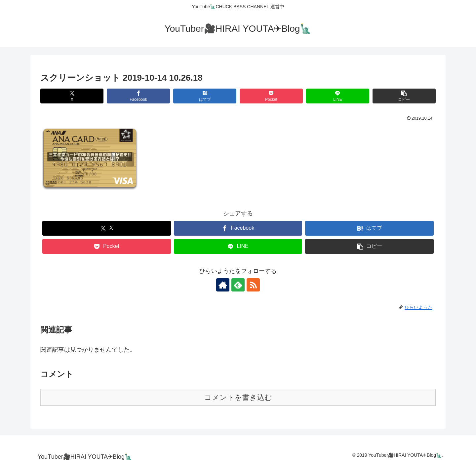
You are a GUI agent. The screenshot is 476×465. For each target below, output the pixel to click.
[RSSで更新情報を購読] (253, 285)
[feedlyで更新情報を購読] (238, 285)
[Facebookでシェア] (138, 96)
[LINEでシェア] (338, 96)
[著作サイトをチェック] (223, 285)
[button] (404, 96)
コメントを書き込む (238, 397)
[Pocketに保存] (271, 96)
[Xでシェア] (72, 96)
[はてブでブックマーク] (205, 96)
